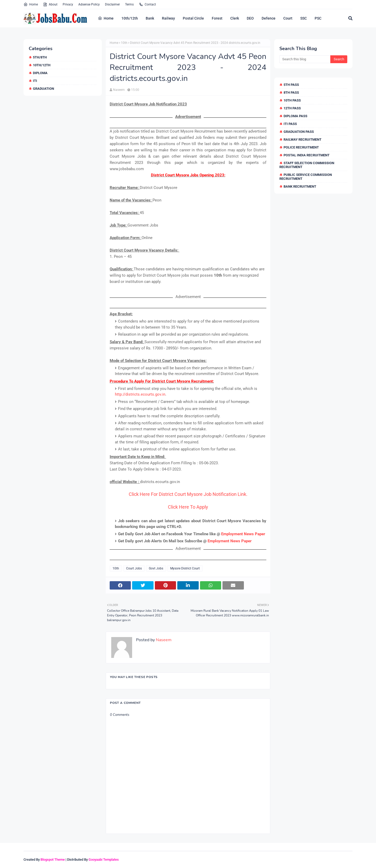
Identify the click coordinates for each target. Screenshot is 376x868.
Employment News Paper (243, 534)
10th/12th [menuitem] (130, 18)
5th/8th (40, 57)
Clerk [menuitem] (235, 18)
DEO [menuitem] (250, 18)
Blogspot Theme (53, 860)
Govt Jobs (156, 568)
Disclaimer (112, 4)
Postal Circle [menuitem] (193, 18)
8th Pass (291, 93)
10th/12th (42, 65)
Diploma (40, 73)
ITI (35, 81)
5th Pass (291, 85)
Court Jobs (134, 568)
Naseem (119, 90)
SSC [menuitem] (304, 18)
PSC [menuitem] (318, 18)
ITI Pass (290, 124)
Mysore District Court (185, 568)
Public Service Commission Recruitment (306, 177)
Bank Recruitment (300, 186)
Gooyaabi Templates (104, 860)
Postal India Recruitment (307, 155)
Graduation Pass (299, 132)
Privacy (68, 4)
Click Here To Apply (188, 507)
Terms (129, 4)
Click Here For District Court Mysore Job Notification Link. (188, 494)
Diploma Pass (295, 116)
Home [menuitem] (106, 18)
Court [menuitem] (288, 18)
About (50, 4)
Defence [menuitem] (269, 18)
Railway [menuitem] (168, 18)
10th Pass (292, 100)
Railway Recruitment (302, 139)
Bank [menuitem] (150, 18)
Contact (147, 4)
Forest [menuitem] (217, 18)
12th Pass (292, 108)
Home (31, 4)
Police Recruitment (301, 147)
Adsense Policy (89, 4)
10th (124, 43)
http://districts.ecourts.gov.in (140, 394)
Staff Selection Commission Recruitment (307, 165)
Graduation (43, 89)
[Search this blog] (305, 59)
